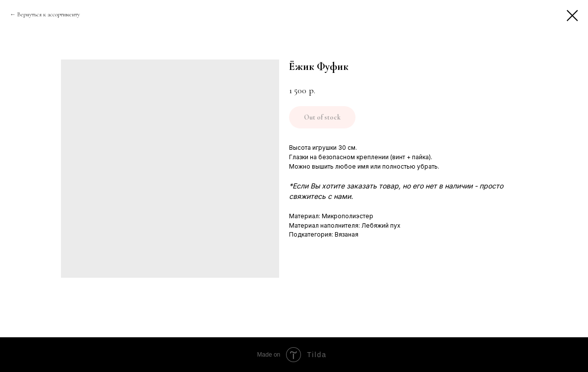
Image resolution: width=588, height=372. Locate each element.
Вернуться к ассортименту (49, 14)
